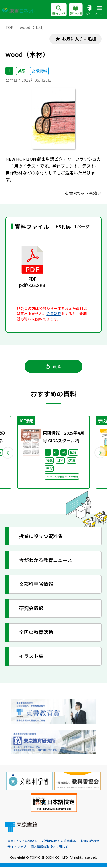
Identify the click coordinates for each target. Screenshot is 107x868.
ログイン (89, 10)
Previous (8, 453)
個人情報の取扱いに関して (49, 847)
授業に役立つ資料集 (41, 537)
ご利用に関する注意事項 (59, 841)
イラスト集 (32, 657)
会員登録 (54, 314)
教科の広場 (76, 10)
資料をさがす (59, 10)
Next (100, 453)
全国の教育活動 (36, 633)
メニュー (100, 10)
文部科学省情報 (36, 585)
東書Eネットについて (22, 841)
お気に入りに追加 (78, 39)
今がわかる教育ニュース (46, 561)
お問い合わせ (90, 841)
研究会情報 (32, 609)
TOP (10, 27)
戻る (53, 367)
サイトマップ (17, 847)
